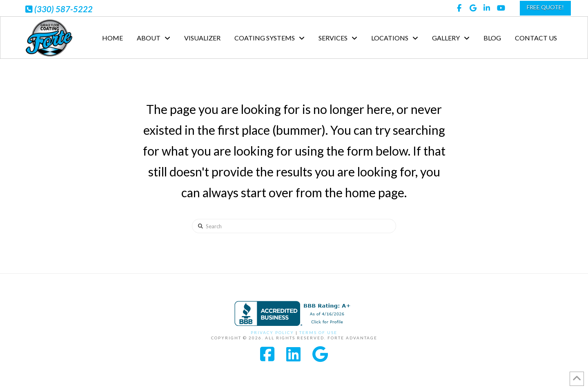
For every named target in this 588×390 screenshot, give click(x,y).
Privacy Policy (272, 332)
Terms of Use (318, 332)
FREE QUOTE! (545, 7)
